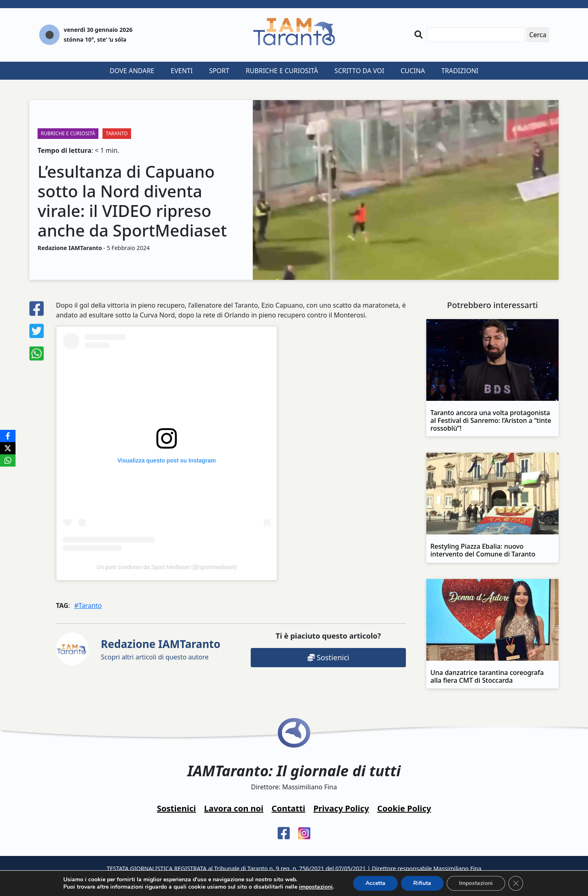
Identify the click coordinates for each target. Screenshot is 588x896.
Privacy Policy (341, 808)
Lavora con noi (234, 808)
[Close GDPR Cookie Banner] (516, 883)
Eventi (182, 71)
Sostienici (328, 657)
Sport (219, 71)
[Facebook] (8, 436)
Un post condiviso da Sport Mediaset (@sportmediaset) (166, 567)
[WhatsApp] (8, 460)
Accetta (375, 883)
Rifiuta (422, 883)
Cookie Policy (404, 808)
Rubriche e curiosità (282, 71)
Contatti (288, 808)
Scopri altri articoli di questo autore (161, 649)
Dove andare (132, 71)
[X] (8, 448)
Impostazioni (476, 883)
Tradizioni (460, 71)
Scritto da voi (359, 71)
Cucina (413, 71)
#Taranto (88, 606)
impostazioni (316, 887)
